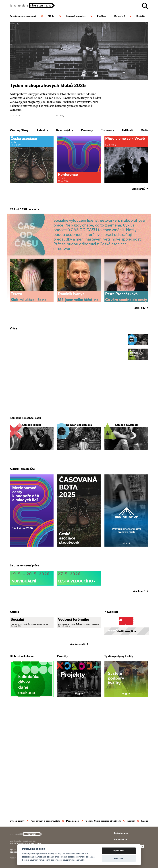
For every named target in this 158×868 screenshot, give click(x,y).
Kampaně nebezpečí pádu (25, 469)
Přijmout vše (119, 851)
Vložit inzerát (126, 732)
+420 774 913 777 (17, 849)
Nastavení (119, 858)
